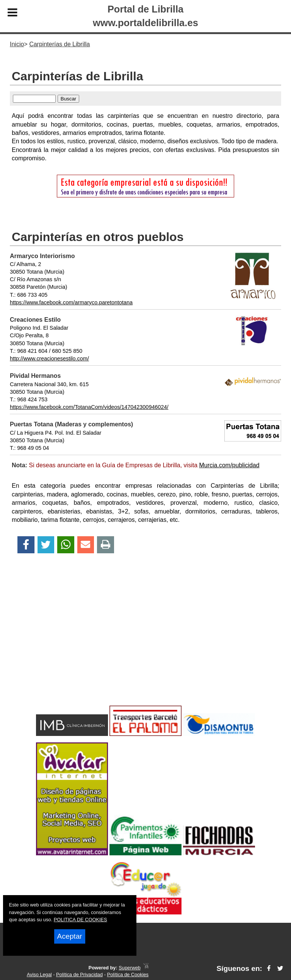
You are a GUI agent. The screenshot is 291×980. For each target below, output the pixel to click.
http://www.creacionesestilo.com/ (49, 358)
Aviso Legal (39, 975)
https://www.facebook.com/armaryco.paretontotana (71, 302)
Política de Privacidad (79, 975)
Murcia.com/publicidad (229, 465)
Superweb (130, 968)
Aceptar (70, 936)
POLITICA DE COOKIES (81, 920)
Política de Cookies (128, 975)
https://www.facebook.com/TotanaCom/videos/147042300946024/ (89, 407)
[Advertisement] (145, 643)
